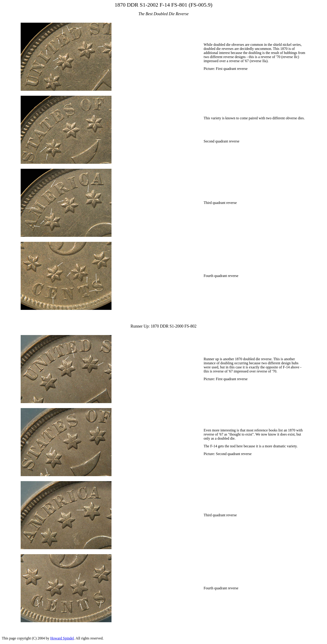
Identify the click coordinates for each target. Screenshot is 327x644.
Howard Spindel (62, 638)
